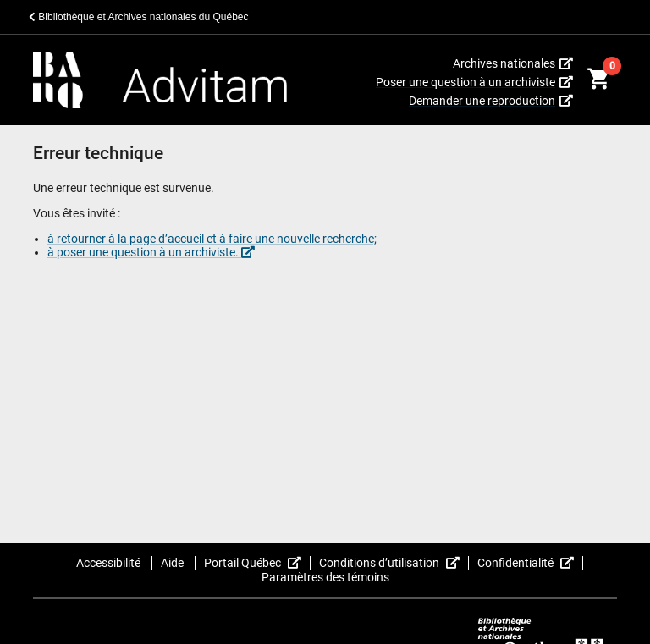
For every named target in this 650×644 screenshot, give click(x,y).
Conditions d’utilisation (394, 563)
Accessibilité (110, 563)
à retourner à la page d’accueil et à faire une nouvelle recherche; (212, 239)
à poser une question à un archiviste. (151, 252)
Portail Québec (257, 563)
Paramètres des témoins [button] (325, 577)
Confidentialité (530, 563)
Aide (174, 563)
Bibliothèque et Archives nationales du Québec (139, 17)
